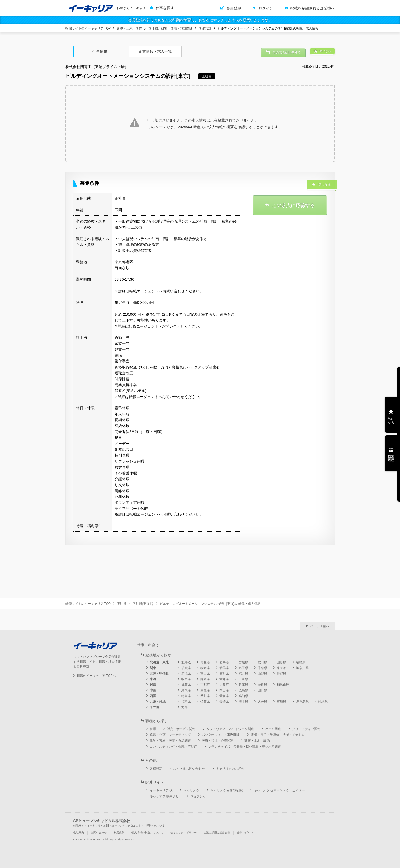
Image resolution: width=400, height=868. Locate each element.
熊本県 (243, 702)
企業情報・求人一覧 (155, 51)
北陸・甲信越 (159, 674)
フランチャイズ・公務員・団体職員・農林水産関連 (244, 747)
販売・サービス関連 (181, 729)
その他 (154, 707)
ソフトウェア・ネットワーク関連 (230, 729)
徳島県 (186, 696)
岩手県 (224, 662)
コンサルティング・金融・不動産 (173, 747)
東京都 (281, 668)
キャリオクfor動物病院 (227, 790)
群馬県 (224, 668)
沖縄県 (323, 702)
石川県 (224, 674)
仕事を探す (165, 8)
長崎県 (224, 702)
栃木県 (205, 668)
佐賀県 (205, 702)
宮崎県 (281, 702)
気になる (391, 421)
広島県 (243, 690)
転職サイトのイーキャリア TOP (88, 28)
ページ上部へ (320, 626)
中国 (153, 690)
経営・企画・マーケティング (170, 735)
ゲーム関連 (273, 729)
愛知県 (224, 679)
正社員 (121, 604)
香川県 (205, 696)
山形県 (281, 662)
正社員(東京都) (143, 604)
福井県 (243, 674)
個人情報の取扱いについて (147, 833)
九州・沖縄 (158, 702)
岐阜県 (186, 679)
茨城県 (186, 668)
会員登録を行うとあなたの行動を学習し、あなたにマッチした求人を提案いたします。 (200, 20)
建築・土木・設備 (129, 28)
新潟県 (186, 674)
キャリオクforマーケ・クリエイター (279, 790)
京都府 (205, 685)
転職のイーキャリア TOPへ (96, 676)
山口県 (262, 690)
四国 (153, 696)
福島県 (301, 662)
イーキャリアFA (161, 790)
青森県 (205, 662)
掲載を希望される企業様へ (313, 8)
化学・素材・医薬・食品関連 (170, 741)
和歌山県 (283, 685)
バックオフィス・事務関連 (221, 735)
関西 (153, 685)
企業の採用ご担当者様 (217, 833)
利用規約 (119, 833)
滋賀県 (186, 685)
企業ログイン (245, 833)
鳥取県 (186, 690)
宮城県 (243, 662)
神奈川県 (302, 668)
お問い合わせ (99, 833)
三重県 (243, 679)
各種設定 (156, 769)
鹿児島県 (302, 702)
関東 (153, 668)
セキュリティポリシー (183, 833)
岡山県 (224, 690)
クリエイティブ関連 (306, 729)
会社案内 (79, 833)
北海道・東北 (159, 662)
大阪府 (224, 685)
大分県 (262, 702)
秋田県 (262, 662)
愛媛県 (224, 696)
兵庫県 (243, 685)
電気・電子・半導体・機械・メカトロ (278, 735)
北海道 (186, 662)
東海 (153, 679)
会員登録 (234, 8)
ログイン (266, 8)
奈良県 (262, 685)
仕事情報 (100, 51)
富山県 (205, 674)
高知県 (243, 696)
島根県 (205, 690)
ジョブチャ (198, 796)
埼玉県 (243, 668)
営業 (153, 729)
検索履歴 (391, 458)
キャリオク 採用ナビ (164, 796)
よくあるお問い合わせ (189, 769)
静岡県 (205, 679)
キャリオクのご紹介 (230, 769)
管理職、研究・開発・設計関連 (171, 28)
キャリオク (191, 790)
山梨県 (262, 674)
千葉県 (262, 668)
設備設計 (205, 28)
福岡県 (186, 702)
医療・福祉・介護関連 (218, 741)
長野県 (281, 674)
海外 (185, 707)
